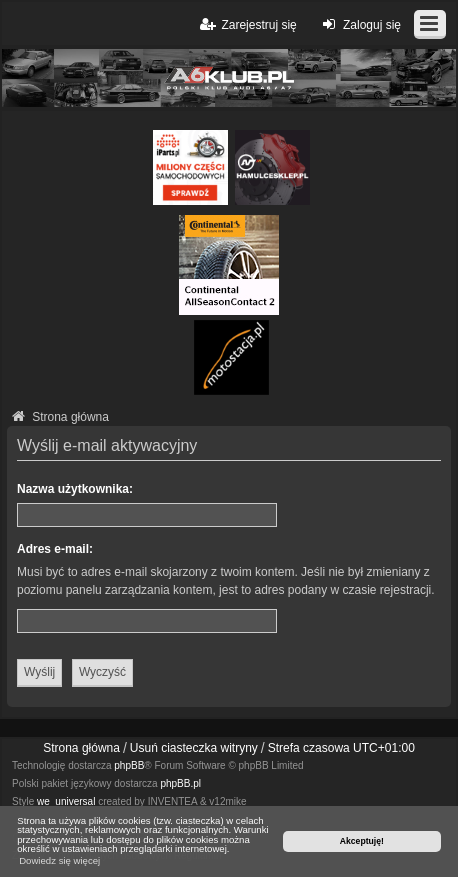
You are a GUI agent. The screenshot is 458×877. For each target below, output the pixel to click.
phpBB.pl (180, 783)
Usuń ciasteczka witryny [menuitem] (194, 748)
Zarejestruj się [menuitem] (246, 24)
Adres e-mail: (55, 549)
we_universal (66, 801)
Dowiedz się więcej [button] (59, 860)
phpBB (129, 765)
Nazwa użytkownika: (75, 489)
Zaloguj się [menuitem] (359, 24)
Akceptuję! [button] (362, 841)
